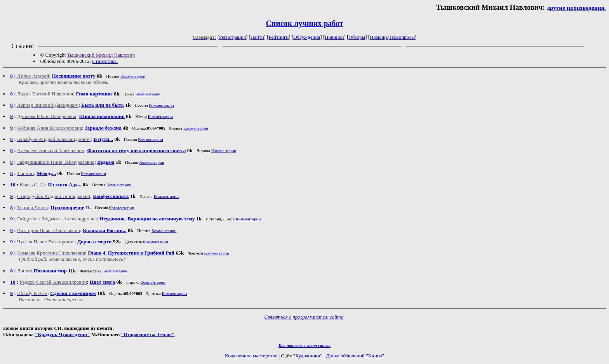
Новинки (334, 37)
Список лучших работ (304, 23)
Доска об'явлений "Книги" (355, 356)
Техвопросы (402, 37)
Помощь (379, 37)
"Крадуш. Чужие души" (63, 334)
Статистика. (105, 61)
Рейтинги (279, 37)
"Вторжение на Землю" (148, 334)
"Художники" (308, 356)
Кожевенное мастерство (251, 356)
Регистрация (232, 37)
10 (13, 185)
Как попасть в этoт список (304, 345)
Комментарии (133, 76)
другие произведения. (576, 8)
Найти (257, 37)
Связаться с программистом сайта (304, 317)
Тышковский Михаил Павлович (101, 55)
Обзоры (357, 37)
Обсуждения (307, 37)
